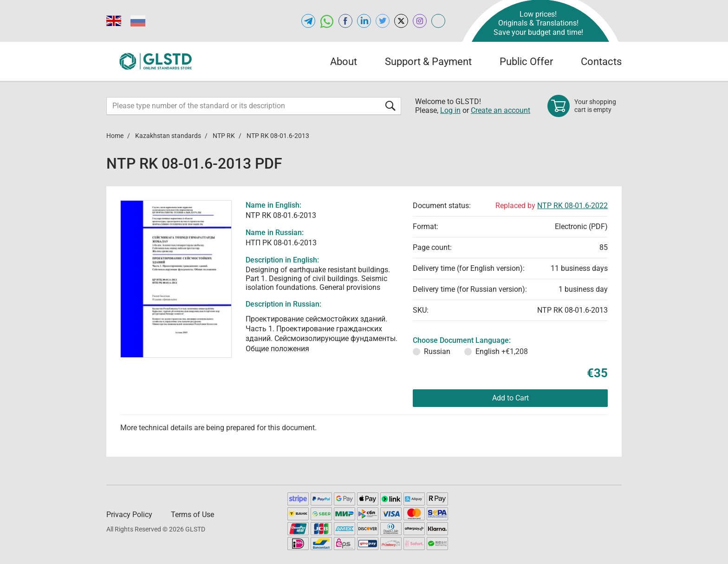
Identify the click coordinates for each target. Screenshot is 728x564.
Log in (450, 110)
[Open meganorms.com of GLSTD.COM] (438, 21)
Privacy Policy (129, 515)
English (502, 351)
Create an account (500, 110)
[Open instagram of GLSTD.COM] (420, 21)
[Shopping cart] (585, 106)
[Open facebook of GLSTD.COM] (345, 21)
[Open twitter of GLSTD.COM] (383, 21)
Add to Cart (510, 398)
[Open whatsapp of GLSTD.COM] (327, 21)
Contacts (601, 62)
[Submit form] (390, 106)
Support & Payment (428, 62)
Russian (437, 351)
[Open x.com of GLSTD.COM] (401, 21)
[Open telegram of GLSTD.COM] (308, 21)
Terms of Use (192, 515)
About (344, 62)
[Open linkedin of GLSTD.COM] (364, 21)
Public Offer (526, 62)
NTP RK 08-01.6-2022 (572, 206)
